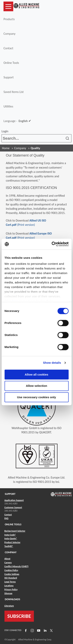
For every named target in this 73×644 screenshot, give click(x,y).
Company (9, 34)
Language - (17, 121)
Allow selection (36, 386)
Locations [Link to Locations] (9, 586)
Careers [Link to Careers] (8, 563)
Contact (8, 48)
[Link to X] (51, 630)
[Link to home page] (26, 6)
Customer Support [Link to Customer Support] (13, 507)
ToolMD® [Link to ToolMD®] (9, 546)
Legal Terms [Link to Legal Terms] (10, 582)
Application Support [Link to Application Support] (14, 500)
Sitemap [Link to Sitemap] (8, 593)
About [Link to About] (7, 559)
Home (6, 148)
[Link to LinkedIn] (45, 630)
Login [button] (6, 131)
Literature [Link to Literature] (9, 606)
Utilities (8, 106)
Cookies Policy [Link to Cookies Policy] (11, 570)
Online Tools (11, 63)
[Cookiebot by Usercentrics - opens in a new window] (52, 244)
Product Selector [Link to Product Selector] (12, 542)
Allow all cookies (36, 374)
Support (9, 77)
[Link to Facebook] (25, 630)
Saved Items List (14, 92)
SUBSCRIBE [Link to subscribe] (19, 616)
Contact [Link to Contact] (8, 515)
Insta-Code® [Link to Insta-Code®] (10, 535)
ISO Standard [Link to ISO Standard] (11, 578)
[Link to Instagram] (32, 630)
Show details (52, 363)
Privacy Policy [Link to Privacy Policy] (11, 589)
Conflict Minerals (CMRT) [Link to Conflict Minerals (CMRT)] (17, 566)
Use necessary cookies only (36, 397)
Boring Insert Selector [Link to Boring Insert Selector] (15, 531)
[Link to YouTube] (38, 630)
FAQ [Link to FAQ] (6, 518)
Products (9, 19)
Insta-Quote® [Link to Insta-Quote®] (11, 538)
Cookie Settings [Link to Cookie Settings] (12, 574)
